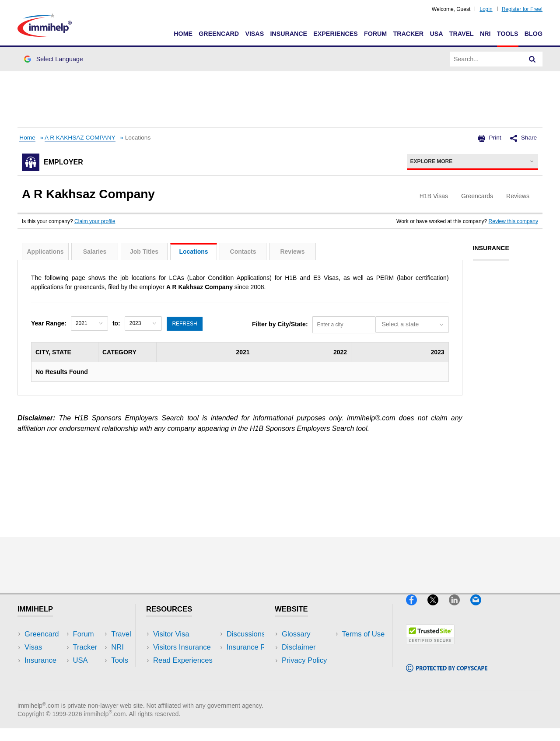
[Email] (480, 609)
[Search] (532, 59)
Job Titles (144, 252)
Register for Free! (522, 9)
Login (486, 9)
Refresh (185, 323)
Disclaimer (299, 647)
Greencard (219, 34)
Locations (193, 252)
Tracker (408, 34)
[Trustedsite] (430, 648)
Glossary (296, 634)
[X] (438, 609)
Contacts (243, 252)
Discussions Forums (186, 673)
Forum (375, 34)
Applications (45, 252)
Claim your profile (95, 221)
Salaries (95, 252)
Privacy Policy (304, 660)
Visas (254, 34)
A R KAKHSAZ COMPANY (80, 138)
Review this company (513, 221)
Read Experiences (183, 660)
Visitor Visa (171, 634)
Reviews (292, 252)
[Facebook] (417, 609)
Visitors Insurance (182, 647)
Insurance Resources (187, 687)
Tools (508, 34)
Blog (534, 34)
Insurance (289, 34)
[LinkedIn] (460, 609)
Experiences (335, 34)
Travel (462, 34)
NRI (485, 34)
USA (436, 34)
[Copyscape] (447, 676)
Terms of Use (303, 673)
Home (183, 34)
